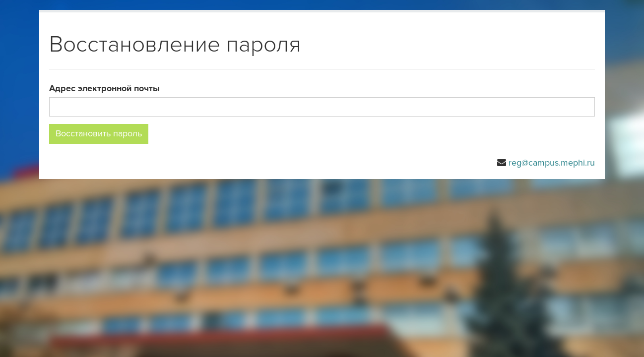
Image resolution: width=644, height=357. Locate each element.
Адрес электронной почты (104, 88)
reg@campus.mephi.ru (552, 163)
